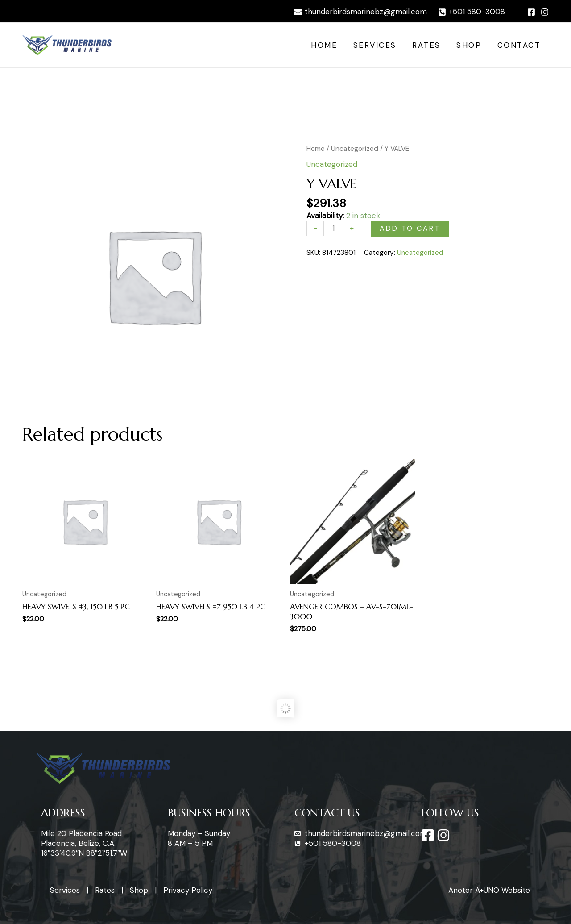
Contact (520, 45)
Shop (470, 45)
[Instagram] (545, 12)
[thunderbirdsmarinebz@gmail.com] (360, 12)
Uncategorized (355, 148)
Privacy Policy (188, 890)
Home (327, 45)
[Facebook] (531, 12)
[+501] (472, 12)
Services (377, 45)
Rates (428, 45)
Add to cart (410, 228)
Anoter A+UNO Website (489, 890)
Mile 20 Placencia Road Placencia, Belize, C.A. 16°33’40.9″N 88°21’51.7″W (84, 843)
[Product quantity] (333, 228)
